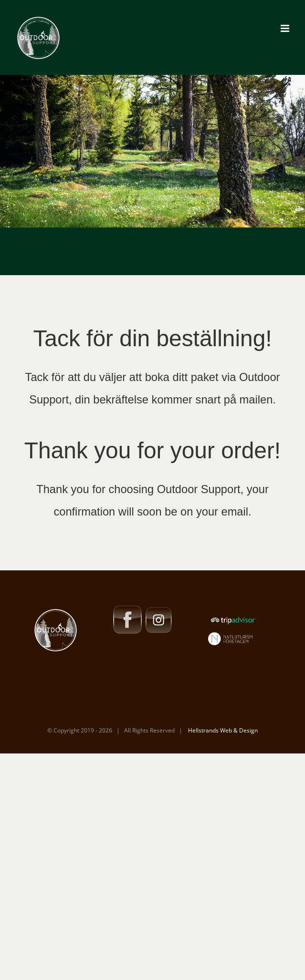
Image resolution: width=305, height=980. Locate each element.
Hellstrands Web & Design (222, 730)
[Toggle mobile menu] (286, 28)
